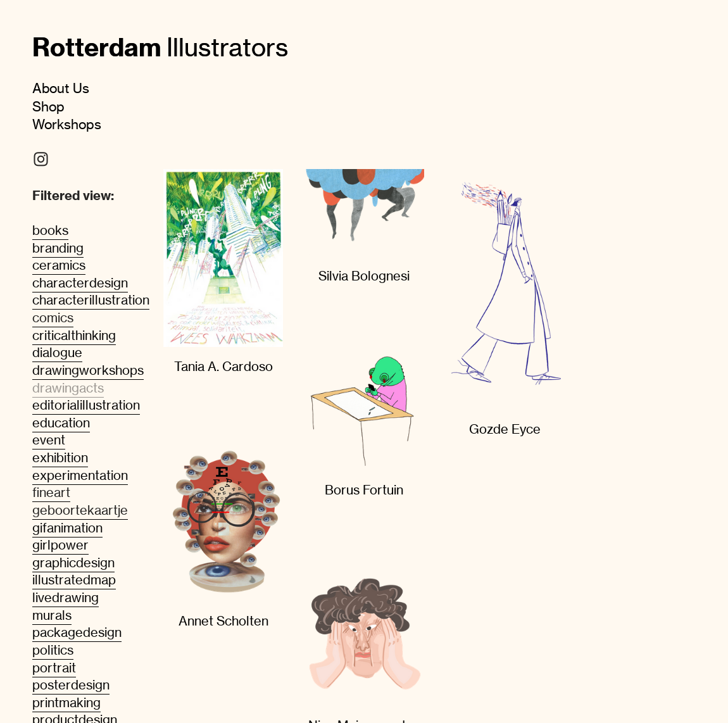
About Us (61, 88)
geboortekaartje (80, 510)
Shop (48, 106)
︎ (41, 160)
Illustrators (160, 47)
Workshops (67, 124)
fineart (51, 493)
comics (53, 318)
